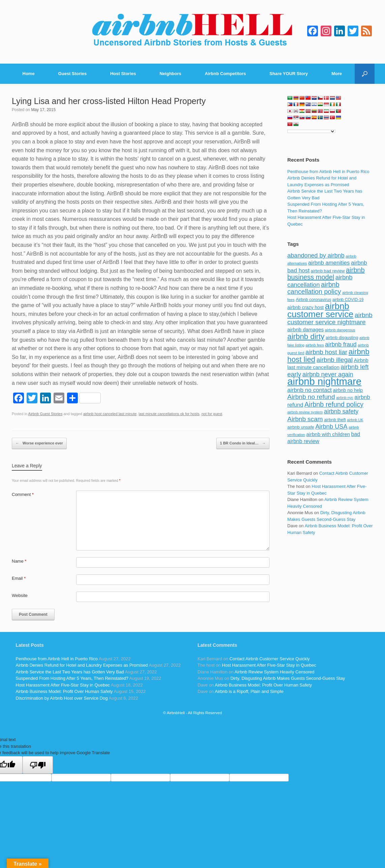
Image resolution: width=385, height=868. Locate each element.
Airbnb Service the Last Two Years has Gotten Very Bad (70, 672)
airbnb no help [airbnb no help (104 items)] (348, 390)
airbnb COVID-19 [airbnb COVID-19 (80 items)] (348, 300)
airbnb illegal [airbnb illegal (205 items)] (335, 360)
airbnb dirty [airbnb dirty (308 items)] (306, 337)
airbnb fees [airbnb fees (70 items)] (315, 345)
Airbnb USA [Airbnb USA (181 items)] (331, 426)
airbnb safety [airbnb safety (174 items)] (341, 411)
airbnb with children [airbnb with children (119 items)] (328, 434)
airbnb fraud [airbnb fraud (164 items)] (341, 344)
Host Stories (123, 74)
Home (29, 74)
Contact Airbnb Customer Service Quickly (269, 659)
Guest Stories (73, 74)
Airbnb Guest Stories (45, 414)
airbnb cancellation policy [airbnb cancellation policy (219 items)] (314, 288)
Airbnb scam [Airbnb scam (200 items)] (305, 419)
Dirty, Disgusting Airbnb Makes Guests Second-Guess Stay (288, 678)
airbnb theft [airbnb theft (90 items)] (335, 420)
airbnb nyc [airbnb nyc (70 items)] (345, 398)
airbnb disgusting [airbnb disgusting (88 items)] (342, 338)
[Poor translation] (38, 765)
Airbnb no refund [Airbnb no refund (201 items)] (311, 397)
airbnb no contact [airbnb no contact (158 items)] (310, 390)
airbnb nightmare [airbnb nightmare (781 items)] (324, 381)
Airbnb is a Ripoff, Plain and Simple (249, 691)
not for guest (212, 414)
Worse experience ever (39, 443)
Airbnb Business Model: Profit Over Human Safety (64, 691)
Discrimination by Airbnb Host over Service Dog (62, 698)
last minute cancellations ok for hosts (169, 414)
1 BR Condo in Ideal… (243, 443)
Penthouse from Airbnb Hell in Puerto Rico (328, 172)
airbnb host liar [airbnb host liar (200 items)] (326, 352)
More (337, 74)
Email (19, 578)
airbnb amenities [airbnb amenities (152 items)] (329, 263)
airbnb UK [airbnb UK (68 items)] (355, 420)
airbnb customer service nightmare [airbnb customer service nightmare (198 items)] (330, 319)
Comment (23, 494)
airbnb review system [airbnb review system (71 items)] (305, 412)
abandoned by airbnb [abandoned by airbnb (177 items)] (316, 256)
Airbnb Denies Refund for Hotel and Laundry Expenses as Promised (82, 665)
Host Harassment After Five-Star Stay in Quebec (63, 685)
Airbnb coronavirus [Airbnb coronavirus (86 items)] (313, 300)
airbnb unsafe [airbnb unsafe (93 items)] (301, 427)
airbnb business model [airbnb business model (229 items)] (326, 274)
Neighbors (170, 74)
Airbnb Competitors (225, 74)
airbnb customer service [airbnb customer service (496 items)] (320, 310)
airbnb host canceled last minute (110, 414)
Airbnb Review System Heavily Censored (274, 672)
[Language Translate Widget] (311, 131)
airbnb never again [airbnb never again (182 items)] (328, 374)
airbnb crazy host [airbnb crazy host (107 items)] (306, 307)
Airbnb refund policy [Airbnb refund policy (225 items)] (334, 404)
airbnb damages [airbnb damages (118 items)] (306, 329)
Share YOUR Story (289, 74)
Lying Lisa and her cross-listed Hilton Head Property (109, 101)
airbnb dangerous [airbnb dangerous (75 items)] (340, 330)
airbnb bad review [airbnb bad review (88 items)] (328, 271)
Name (19, 561)
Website (20, 595)
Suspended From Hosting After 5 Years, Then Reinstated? (72, 678)
